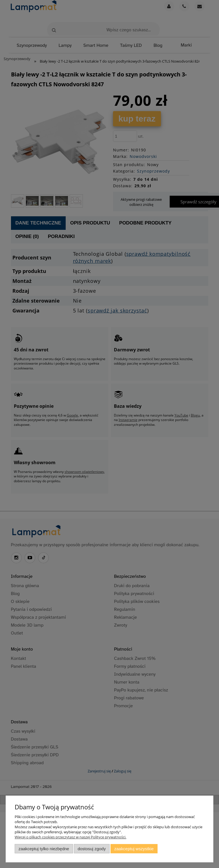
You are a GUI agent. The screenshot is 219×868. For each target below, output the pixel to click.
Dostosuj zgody (92, 849)
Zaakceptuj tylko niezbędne (44, 849)
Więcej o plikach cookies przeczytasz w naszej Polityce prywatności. (70, 837)
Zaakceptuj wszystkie (134, 849)
